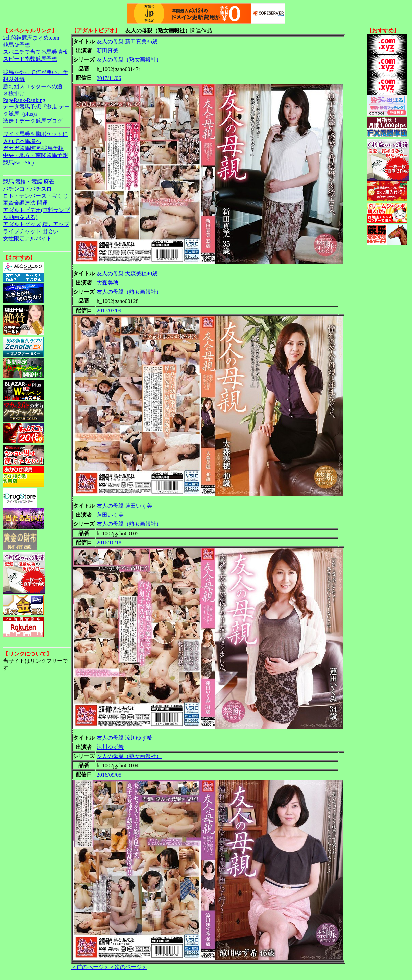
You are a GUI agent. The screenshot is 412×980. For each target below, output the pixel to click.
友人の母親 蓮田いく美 (124, 506)
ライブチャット (22, 231)
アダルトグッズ (22, 224)
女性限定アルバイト (27, 238)
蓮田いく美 (110, 515)
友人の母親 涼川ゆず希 (124, 738)
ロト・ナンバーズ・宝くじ (35, 196)
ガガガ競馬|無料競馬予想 (33, 148)
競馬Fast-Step (19, 162)
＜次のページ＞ (128, 967)
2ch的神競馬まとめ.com (31, 38)
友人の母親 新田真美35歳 (127, 41)
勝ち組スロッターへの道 (33, 86)
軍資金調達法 (19, 203)
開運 (42, 203)
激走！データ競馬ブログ (33, 121)
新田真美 (107, 51)
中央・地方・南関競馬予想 (35, 155)
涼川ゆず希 (110, 747)
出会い (50, 231)
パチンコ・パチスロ (27, 189)
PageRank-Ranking (24, 100)
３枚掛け (14, 93)
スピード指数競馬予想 (30, 59)
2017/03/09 (109, 310)
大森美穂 (107, 283)
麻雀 (49, 182)
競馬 (8, 182)
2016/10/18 (109, 543)
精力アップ (56, 224)
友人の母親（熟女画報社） (129, 60)
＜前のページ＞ (90, 967)
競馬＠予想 (17, 45)
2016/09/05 (109, 775)
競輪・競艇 (29, 182)
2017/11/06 (109, 78)
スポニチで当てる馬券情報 (35, 52)
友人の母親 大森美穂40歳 (127, 274)
